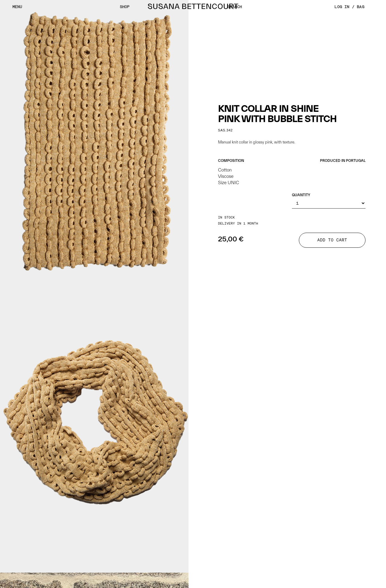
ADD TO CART (332, 240)
